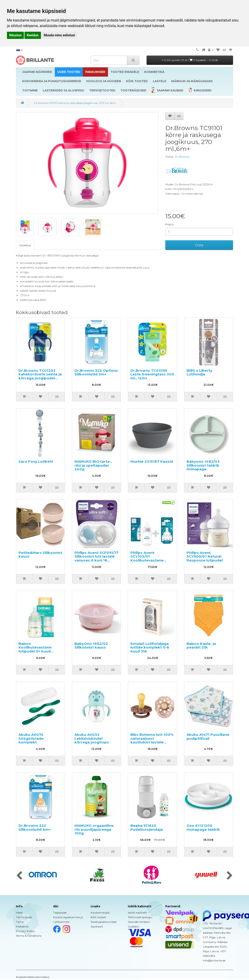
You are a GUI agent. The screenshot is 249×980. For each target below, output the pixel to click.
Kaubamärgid (100, 913)
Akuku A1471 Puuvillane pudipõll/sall (208, 737)
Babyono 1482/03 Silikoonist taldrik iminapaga (203, 465)
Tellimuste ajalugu (140, 917)
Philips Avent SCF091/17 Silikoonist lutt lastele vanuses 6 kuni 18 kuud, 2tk (96, 558)
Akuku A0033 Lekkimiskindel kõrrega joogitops (92, 738)
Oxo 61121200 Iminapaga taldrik (203, 827)
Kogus (169, 224)
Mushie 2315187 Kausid (152, 461)
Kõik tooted (98, 917)
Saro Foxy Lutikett (36, 461)
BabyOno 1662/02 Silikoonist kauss (91, 646)
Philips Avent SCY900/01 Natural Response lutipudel (205, 556)
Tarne (20, 922)
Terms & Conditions (29, 936)
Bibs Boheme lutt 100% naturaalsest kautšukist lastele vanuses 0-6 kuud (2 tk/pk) (152, 742)
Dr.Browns (182, 157)
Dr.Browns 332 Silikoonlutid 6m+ (35, 827)
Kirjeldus (25, 245)
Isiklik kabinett (137, 913)
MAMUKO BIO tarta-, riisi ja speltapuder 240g (93, 465)
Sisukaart (97, 926)
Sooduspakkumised (104, 922)
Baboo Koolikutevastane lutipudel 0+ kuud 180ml (35, 649)
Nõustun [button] (15, 35)
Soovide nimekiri (139, 922)
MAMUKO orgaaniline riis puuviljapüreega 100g (94, 829)
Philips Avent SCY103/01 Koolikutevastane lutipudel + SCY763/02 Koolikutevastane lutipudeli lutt (151, 562)
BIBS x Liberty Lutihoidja (199, 372)
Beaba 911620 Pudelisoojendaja (147, 827)
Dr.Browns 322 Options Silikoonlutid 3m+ (96, 372)
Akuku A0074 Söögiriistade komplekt (31, 738)
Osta (199, 245)
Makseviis (22, 926)
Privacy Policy (25, 931)
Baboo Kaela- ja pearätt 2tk (201, 646)
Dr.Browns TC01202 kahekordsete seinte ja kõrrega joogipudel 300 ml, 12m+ (40, 376)
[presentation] (19, 876)
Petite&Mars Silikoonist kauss (40, 555)
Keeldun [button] (33, 35)
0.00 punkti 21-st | (190, 60)
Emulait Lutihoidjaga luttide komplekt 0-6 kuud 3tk (150, 647)
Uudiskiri (134, 926)
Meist (19, 913)
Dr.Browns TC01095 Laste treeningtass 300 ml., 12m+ (152, 374)
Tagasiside (60, 913)
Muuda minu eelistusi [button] (59, 35)
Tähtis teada (24, 917)
